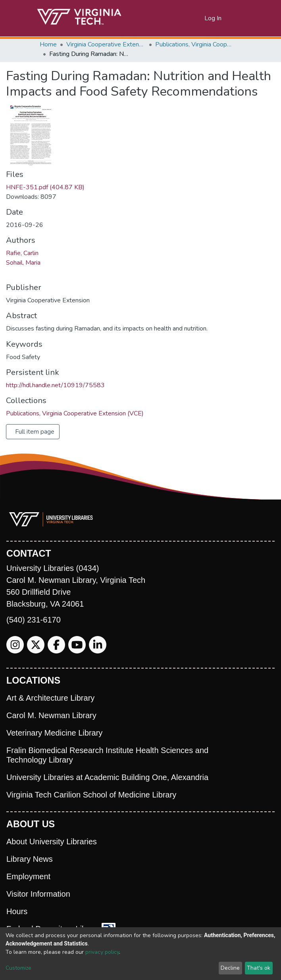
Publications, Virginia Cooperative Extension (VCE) (195, 44)
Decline (230, 968)
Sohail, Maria (23, 263)
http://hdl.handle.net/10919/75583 (55, 385)
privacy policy (102, 952)
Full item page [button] (35, 432)
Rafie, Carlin (22, 253)
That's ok (259, 968)
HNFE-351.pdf (45, 187)
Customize (18, 968)
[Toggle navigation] (237, 18)
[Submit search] (189, 18)
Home (48, 44)
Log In (213, 18)
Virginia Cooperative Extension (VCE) (106, 44)
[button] (199, 18)
